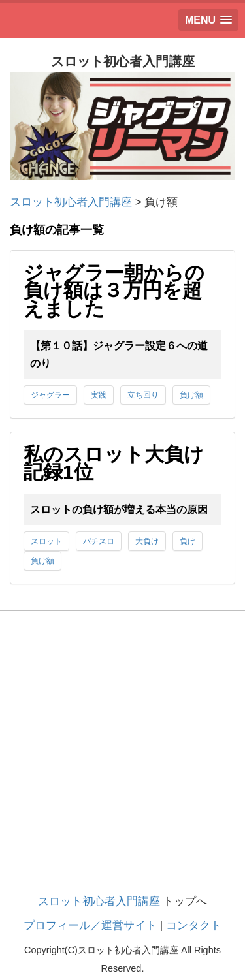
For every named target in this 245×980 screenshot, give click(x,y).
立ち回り (143, 395)
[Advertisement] (122, 765)
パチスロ (99, 541)
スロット (46, 541)
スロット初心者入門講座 (99, 901)
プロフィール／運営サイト (90, 925)
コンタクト (194, 925)
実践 (99, 395)
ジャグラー (50, 395)
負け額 (191, 395)
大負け (147, 541)
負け (188, 541)
